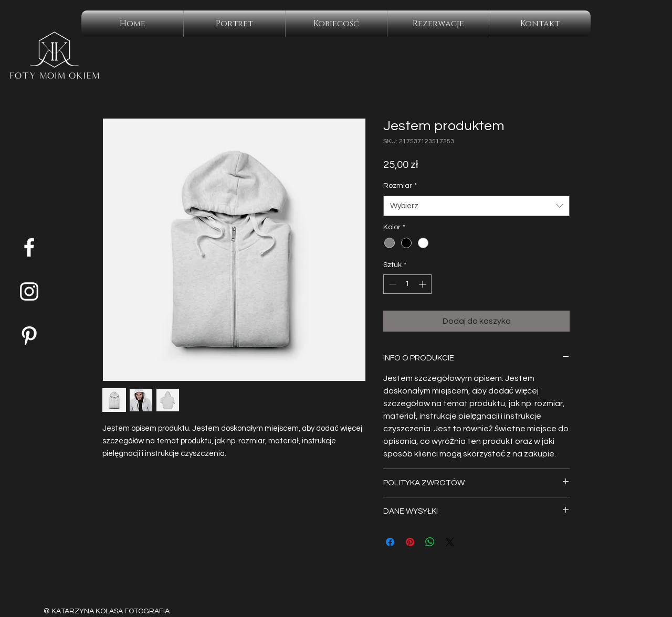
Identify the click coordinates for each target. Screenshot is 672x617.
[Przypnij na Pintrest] (410, 542)
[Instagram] (29, 291)
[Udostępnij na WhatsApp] (430, 542)
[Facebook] (29, 247)
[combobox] (476, 206)
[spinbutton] (407, 284)
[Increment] (423, 284)
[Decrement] (391, 284)
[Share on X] (450, 542)
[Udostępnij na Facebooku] (390, 542)
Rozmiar (400, 186)
